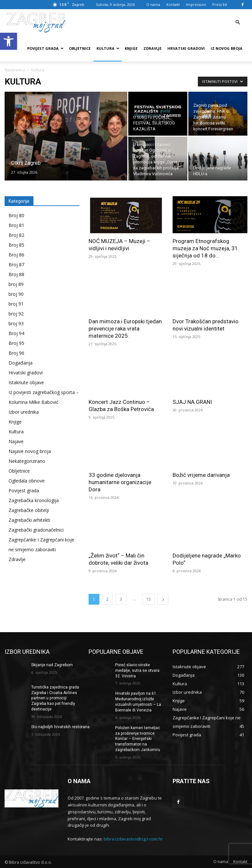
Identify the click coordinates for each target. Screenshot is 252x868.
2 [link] (107, 599)
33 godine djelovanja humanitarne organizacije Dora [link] (120, 482)
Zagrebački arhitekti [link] (29, 520)
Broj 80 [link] (16, 215)
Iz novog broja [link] (227, 48)
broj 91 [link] (16, 304)
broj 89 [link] (16, 284)
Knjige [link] (131, 48)
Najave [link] (16, 441)
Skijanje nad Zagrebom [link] (52, 665)
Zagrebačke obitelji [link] (29, 510)
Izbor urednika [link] (24, 412)
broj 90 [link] (16, 294)
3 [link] (121, 599)
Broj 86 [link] (16, 255)
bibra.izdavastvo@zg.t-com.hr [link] (133, 839)
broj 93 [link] (16, 323)
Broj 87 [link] (16, 264)
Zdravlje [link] (152, 48)
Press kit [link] (220, 4)
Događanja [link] (21, 363)
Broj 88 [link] (16, 274)
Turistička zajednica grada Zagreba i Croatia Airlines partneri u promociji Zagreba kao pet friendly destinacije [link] (55, 698)
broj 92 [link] (16, 314)
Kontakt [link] (173, 4)
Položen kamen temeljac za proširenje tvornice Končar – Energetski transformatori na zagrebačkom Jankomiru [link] (138, 738)
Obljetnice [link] (80, 48)
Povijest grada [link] (45, 48)
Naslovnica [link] (15, 70)
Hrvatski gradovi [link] (186, 48)
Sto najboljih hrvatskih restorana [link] (60, 727)
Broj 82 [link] (16, 235)
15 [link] (149, 599)
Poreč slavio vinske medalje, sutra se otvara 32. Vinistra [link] (137, 670)
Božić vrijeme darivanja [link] (201, 475)
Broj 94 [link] (16, 333)
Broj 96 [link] (16, 353)
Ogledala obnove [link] (27, 481)
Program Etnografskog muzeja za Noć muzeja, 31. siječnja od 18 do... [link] (206, 248)
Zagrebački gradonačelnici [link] (36, 530)
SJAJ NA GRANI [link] (192, 402)
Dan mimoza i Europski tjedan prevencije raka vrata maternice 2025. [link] (125, 329)
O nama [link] (153, 4)
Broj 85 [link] (16, 245)
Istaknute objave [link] (26, 382)
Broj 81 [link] (16, 225)
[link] (9, 41)
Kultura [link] (108, 48)
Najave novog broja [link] (30, 451)
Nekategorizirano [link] (27, 461)
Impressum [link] (196, 4)
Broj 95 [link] (16, 343)
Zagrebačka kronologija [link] (34, 500)
